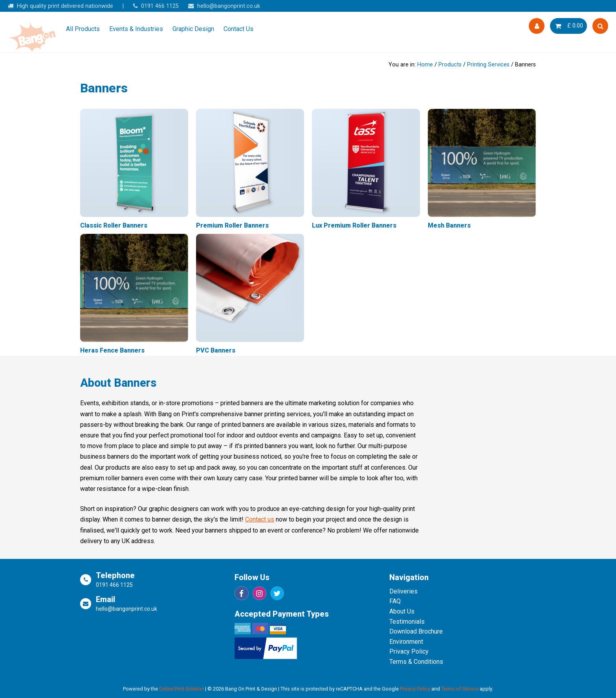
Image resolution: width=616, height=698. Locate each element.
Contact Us (238, 29)
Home (425, 65)
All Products (83, 29)
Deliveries (403, 591)
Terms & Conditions (416, 662)
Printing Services (488, 65)
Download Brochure (416, 631)
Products (450, 65)
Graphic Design (193, 29)
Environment (406, 642)
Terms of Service (460, 689)
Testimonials (407, 622)
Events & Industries (136, 29)
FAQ (395, 601)
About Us (402, 611)
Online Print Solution (181, 689)
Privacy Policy (409, 651)
